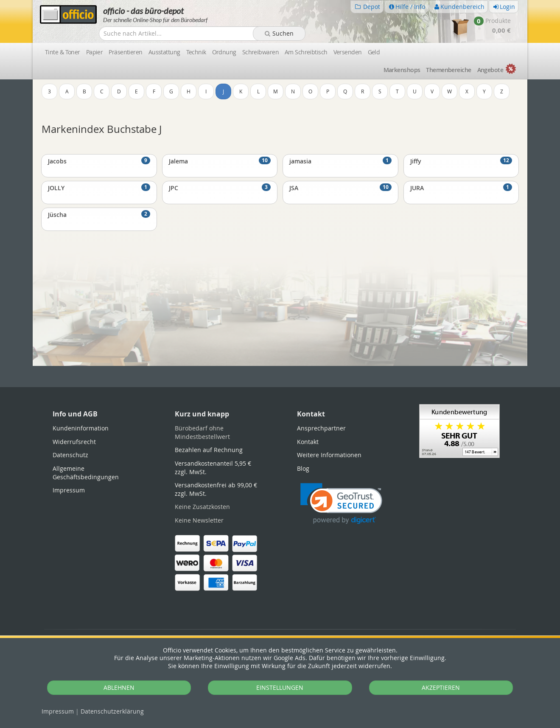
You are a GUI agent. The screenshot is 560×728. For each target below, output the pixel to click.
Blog (303, 468)
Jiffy (461, 161)
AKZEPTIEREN (441, 687)
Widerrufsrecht (74, 442)
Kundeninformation (81, 428)
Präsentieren (125, 52)
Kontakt (308, 442)
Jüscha (99, 214)
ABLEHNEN (119, 687)
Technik (196, 52)
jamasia (340, 161)
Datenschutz (112, 711)
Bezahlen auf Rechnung (209, 450)
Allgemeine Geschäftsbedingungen (86, 473)
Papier (95, 52)
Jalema (220, 161)
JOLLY (99, 188)
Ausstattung (164, 52)
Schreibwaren (260, 52)
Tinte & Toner (63, 52)
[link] (341, 504)
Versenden (348, 52)
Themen (448, 70)
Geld (374, 52)
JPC (220, 188)
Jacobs (99, 161)
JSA (340, 188)
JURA (461, 188)
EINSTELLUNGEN (280, 687)
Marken (402, 70)
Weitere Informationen (329, 455)
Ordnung (224, 52)
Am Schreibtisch (306, 52)
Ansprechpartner (321, 428)
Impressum (58, 711)
